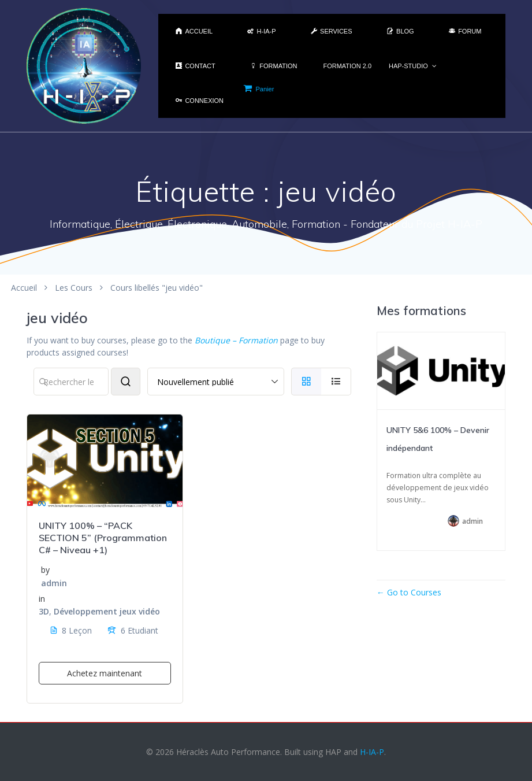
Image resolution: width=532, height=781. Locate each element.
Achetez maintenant (105, 673)
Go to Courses (413, 592)
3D (44, 611)
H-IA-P (372, 752)
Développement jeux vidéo (107, 611)
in (42, 599)
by (45, 570)
